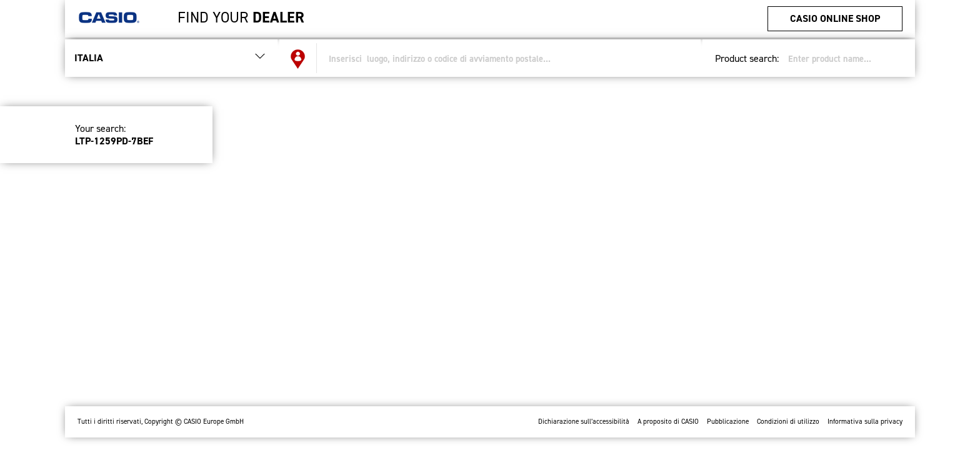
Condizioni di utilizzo (788, 422)
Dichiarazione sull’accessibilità (584, 422)
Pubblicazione (728, 422)
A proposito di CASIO (668, 422)
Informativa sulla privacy (865, 422)
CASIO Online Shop (835, 18)
